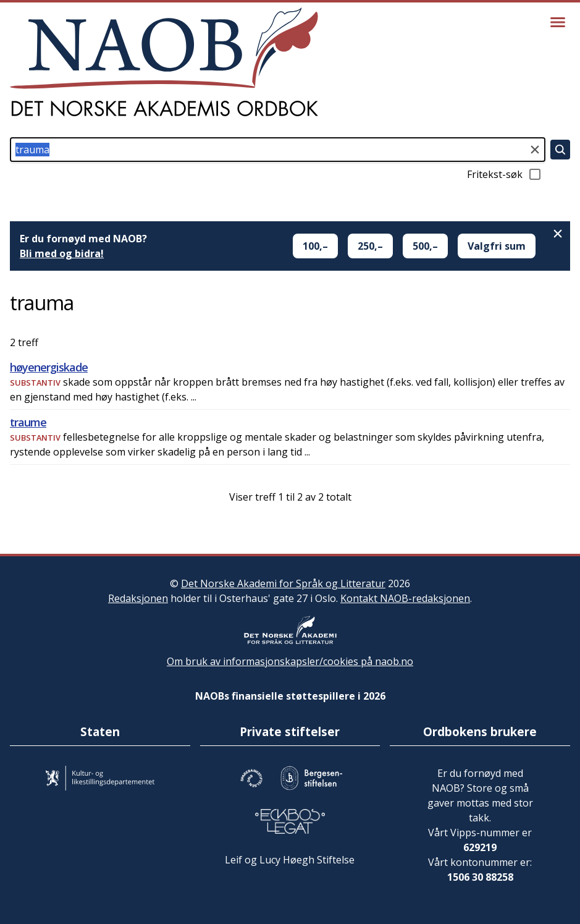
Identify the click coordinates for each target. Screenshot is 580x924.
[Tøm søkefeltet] (535, 150)
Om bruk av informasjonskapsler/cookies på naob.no (290, 661)
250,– (370, 246)
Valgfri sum (497, 246)
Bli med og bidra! (62, 253)
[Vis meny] (558, 22)
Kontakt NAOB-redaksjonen (405, 598)
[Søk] (560, 150)
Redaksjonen (138, 598)
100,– (315, 246)
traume (28, 422)
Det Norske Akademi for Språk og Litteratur (283, 583)
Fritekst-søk (505, 174)
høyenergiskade (49, 367)
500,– (425, 246)
